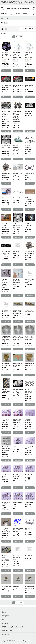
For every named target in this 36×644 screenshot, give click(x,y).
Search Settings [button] (27, 29)
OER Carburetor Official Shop (18, 8)
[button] (2, 8)
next (21, 37)
